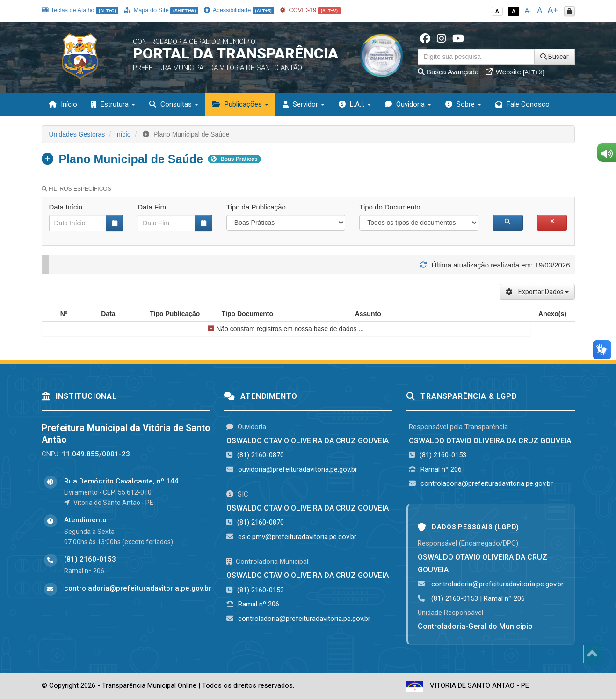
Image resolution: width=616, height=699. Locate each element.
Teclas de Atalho (80, 10)
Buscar (554, 57)
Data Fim (152, 207)
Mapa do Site (161, 10)
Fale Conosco (522, 104)
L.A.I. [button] (355, 104)
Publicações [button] (240, 104)
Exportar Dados (537, 292)
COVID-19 (310, 10)
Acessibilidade (239, 10)
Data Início (66, 207)
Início (63, 104)
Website (515, 72)
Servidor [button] (304, 104)
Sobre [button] (463, 104)
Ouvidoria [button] (408, 104)
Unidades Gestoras (77, 134)
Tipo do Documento (390, 207)
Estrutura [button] (113, 104)
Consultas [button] (174, 104)
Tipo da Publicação (256, 207)
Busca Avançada (448, 72)
